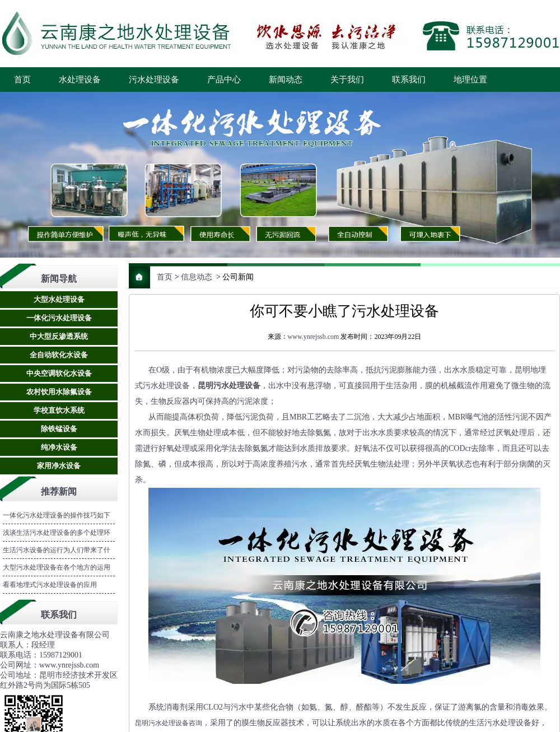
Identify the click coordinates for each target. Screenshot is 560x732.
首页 (22, 80)
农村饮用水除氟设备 (59, 392)
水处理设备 (80, 80)
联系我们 (409, 80)
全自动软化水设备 (59, 355)
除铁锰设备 (59, 429)
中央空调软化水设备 (59, 373)
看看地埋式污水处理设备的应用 (50, 585)
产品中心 (224, 80)
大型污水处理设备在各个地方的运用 (57, 567)
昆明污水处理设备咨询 (169, 723)
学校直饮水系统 (59, 410)
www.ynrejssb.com (314, 337)
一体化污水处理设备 (59, 318)
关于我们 (347, 80)
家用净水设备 (59, 466)
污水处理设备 (154, 80)
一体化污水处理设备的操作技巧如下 (57, 515)
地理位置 (470, 80)
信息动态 (197, 277)
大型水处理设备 (59, 299)
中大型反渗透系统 (59, 336)
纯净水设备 (59, 447)
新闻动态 (286, 80)
